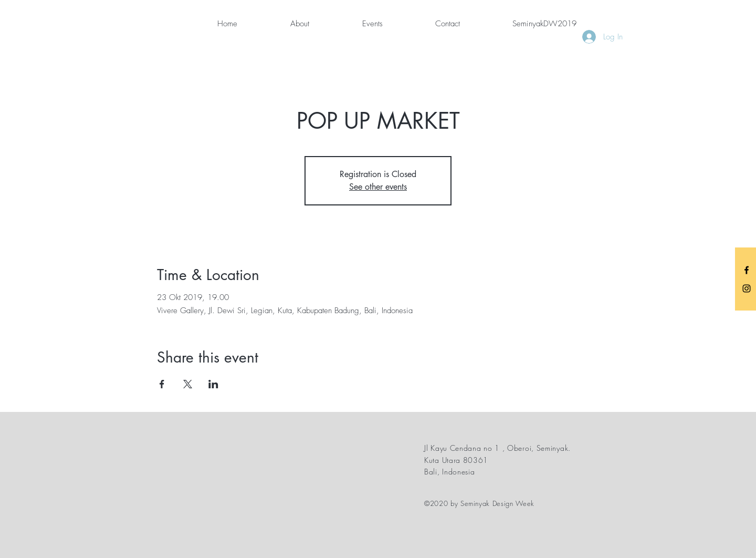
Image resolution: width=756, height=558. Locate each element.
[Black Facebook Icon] (747, 270)
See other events (378, 187)
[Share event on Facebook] (162, 384)
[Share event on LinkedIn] (213, 384)
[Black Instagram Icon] (747, 288)
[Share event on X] (188, 384)
